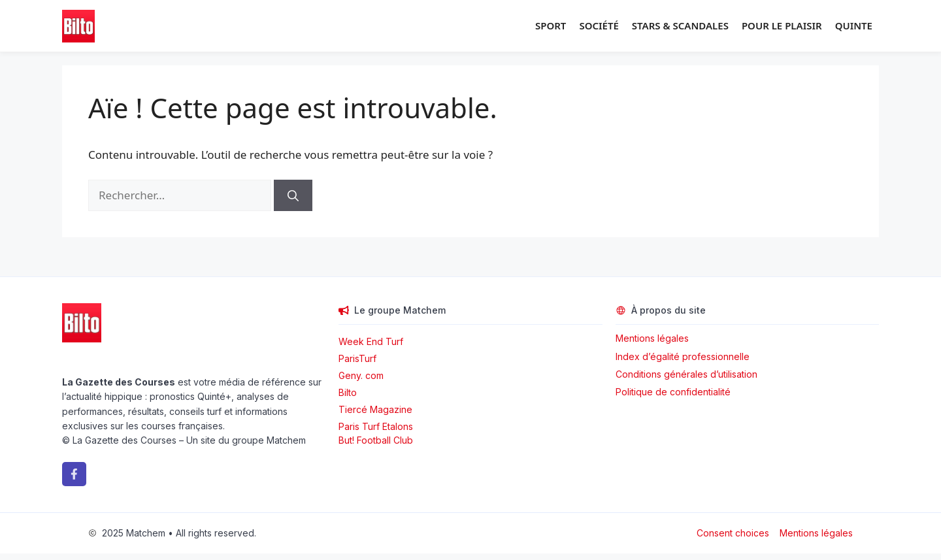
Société (599, 25)
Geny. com (361, 375)
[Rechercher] (293, 195)
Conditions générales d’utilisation (686, 374)
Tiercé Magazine (375, 409)
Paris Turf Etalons (376, 426)
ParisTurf (357, 358)
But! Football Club (376, 440)
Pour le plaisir (782, 25)
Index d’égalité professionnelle (684, 356)
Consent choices (733, 533)
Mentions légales (652, 338)
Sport (551, 25)
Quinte (854, 25)
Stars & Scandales (680, 25)
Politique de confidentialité (673, 392)
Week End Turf (371, 341)
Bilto (348, 392)
